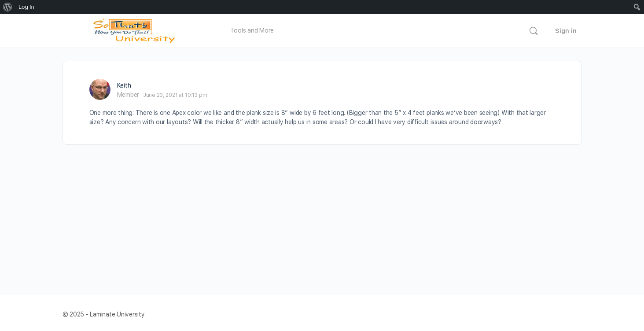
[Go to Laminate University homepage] (136, 30)
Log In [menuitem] (26, 7)
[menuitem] (8, 7)
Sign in (566, 31)
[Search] (534, 31)
